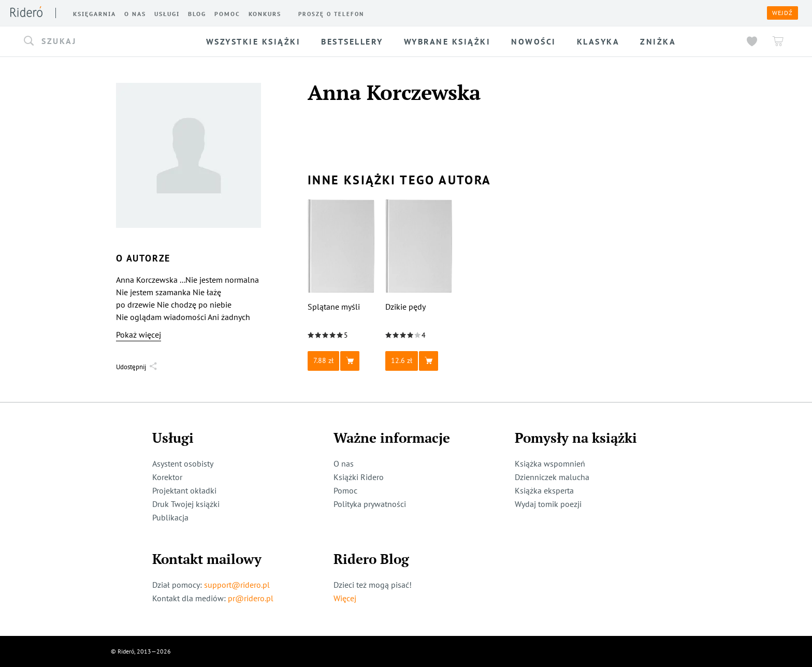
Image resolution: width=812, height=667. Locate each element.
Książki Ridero (359, 477)
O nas (344, 463)
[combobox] (101, 41)
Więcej (345, 598)
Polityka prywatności (370, 504)
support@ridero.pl (237, 585)
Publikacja (170, 517)
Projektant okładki (184, 490)
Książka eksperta (544, 490)
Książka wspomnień (550, 463)
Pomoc (345, 490)
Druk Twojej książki (186, 504)
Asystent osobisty (183, 463)
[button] (101, 41)
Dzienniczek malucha (552, 477)
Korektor (167, 477)
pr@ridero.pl (251, 598)
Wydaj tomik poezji (548, 504)
